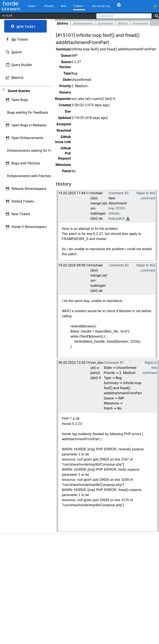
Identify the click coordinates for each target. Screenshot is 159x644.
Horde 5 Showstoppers (29, 227)
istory (63, 23)
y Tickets (20, 39)
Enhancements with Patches (29, 176)
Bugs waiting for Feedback (28, 112)
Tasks (33, 6)
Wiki (63, 6)
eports (18, 78)
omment (105, 23)
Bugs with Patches (26, 163)
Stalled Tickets (23, 201)
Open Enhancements (27, 138)
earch (17, 52)
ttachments (83, 23)
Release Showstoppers (29, 189)
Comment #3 (118, 193)
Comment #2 (119, 265)
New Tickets (21, 214)
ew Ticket (26, 27)
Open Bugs (20, 100)
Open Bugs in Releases (29, 125)
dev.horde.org (101, 6)
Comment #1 (114, 363)
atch (123, 23)
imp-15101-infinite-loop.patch (117, 213)
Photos (49, 6)
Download (140, 23)
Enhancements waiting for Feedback (35, 151)
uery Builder (22, 65)
